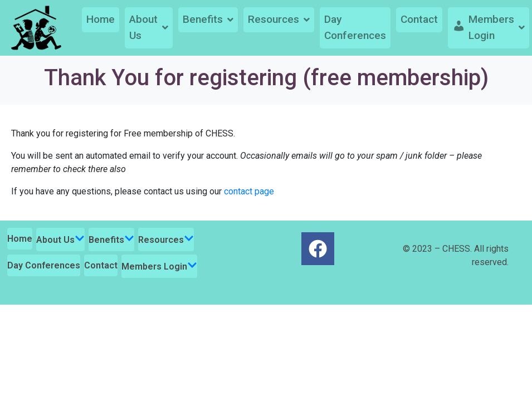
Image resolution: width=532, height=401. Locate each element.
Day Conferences (355, 27)
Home (101, 19)
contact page (249, 191)
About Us (149, 27)
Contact (419, 19)
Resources (279, 19)
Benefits (208, 19)
